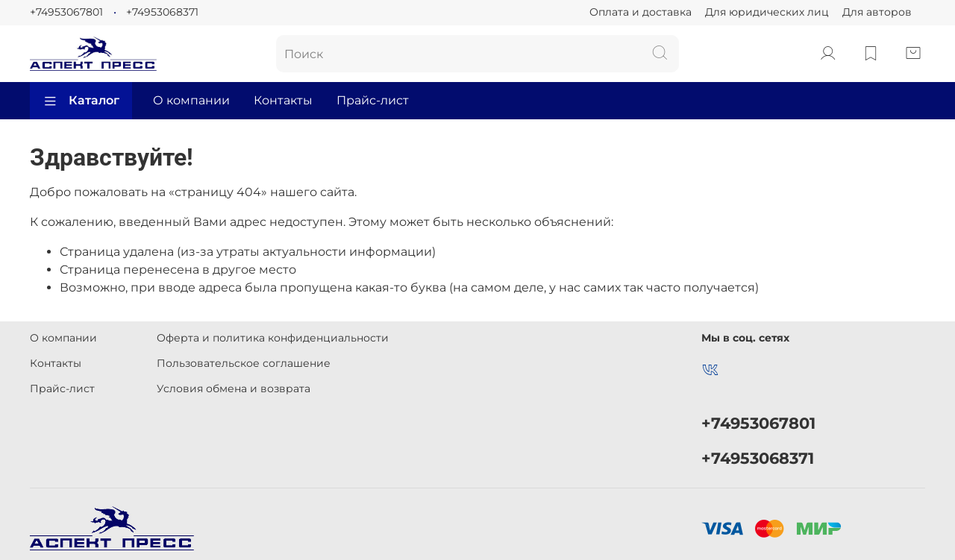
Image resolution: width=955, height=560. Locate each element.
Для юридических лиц (767, 12)
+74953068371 (162, 12)
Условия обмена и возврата (234, 388)
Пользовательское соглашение (244, 363)
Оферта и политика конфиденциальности (273, 338)
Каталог (81, 101)
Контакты (283, 100)
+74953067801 (66, 12)
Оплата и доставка (641, 12)
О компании (191, 100)
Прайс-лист (373, 100)
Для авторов (877, 12)
